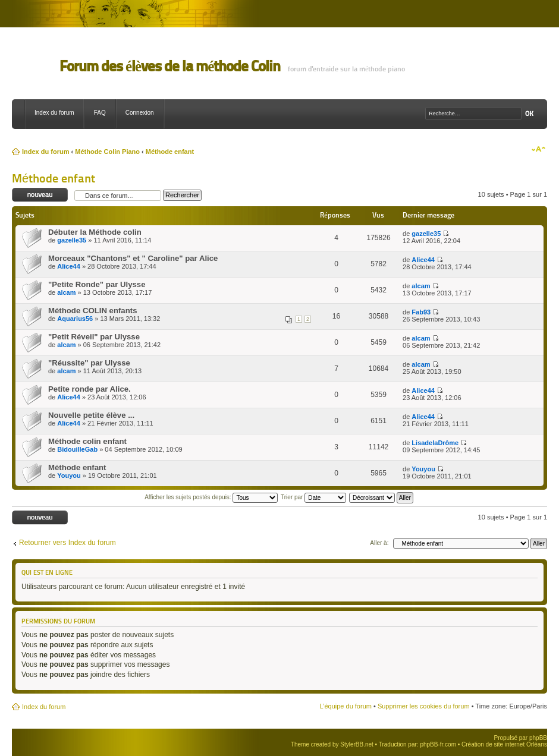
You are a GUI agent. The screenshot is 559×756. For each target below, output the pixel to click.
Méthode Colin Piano (107, 152)
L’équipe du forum (345, 706)
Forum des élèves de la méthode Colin (170, 66)
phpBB (538, 738)
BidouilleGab (77, 449)
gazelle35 (72, 240)
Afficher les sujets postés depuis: (211, 497)
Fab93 (421, 312)
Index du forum (54, 113)
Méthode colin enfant (87, 441)
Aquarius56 (75, 319)
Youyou (69, 475)
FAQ (100, 113)
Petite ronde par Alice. (89, 389)
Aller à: (379, 543)
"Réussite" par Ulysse (89, 363)
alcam (66, 292)
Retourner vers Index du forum (67, 543)
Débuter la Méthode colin (95, 232)
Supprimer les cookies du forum (424, 706)
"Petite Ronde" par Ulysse (97, 284)
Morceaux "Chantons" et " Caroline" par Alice (133, 258)
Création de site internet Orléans (504, 744)
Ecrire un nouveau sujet (40, 195)
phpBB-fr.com (438, 744)
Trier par (313, 497)
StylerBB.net (357, 744)
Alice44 (69, 266)
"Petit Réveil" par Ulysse (94, 337)
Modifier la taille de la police (538, 149)
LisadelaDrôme (435, 443)
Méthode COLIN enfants (92, 311)
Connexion (140, 113)
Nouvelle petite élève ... (91, 415)
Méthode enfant (170, 152)
